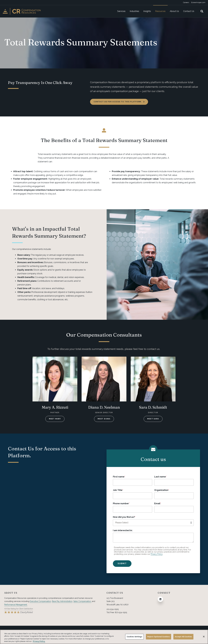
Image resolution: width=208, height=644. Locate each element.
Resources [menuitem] (160, 11)
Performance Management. (16, 605)
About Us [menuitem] (174, 11)
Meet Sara (153, 419)
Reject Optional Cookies (159, 637)
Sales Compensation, (82, 601)
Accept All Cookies (183, 637)
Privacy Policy (157, 554)
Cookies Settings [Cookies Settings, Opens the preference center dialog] (134, 637)
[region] (104, 637)
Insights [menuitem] (147, 11)
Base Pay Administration (62, 601)
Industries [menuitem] (134, 11)
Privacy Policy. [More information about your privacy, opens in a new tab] (39, 641)
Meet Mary (55, 419)
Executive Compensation (40, 601)
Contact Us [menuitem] (189, 11)
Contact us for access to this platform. (119, 102)
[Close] (204, 637)
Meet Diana (104, 419)
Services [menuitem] (121, 11)
